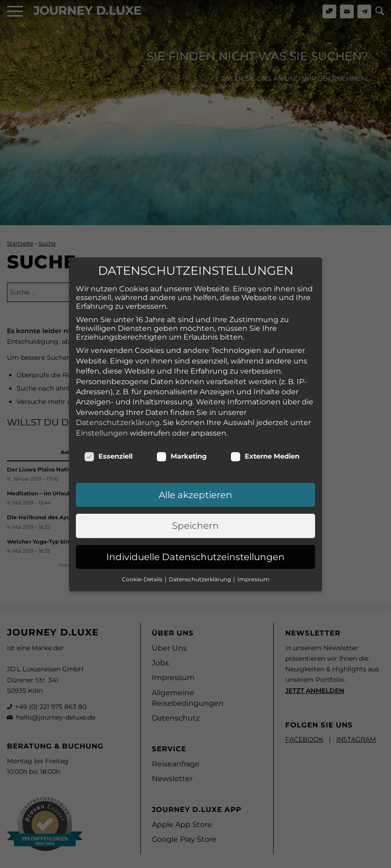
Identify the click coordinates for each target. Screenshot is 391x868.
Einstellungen (102, 377)
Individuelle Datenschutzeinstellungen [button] (195, 500)
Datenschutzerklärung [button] (201, 523)
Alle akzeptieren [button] (195, 438)
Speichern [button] (195, 470)
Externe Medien (265, 400)
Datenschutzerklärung (118, 366)
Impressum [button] (253, 523)
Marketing (181, 400)
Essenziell (108, 400)
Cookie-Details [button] (143, 523)
